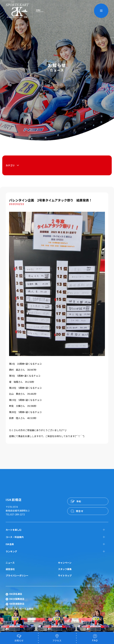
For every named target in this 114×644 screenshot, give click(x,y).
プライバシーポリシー (17, 575)
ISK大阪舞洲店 (17, 599)
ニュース (10, 563)
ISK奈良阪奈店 (17, 604)
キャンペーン (65, 563)
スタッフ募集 (65, 569)
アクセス (57, 640)
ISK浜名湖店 (16, 594)
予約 (79, 501)
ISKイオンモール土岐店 (21, 609)
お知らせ (19, 640)
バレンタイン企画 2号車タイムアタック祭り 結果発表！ (51, 200)
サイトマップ (65, 575)
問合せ (80, 511)
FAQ (95, 640)
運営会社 (10, 569)
